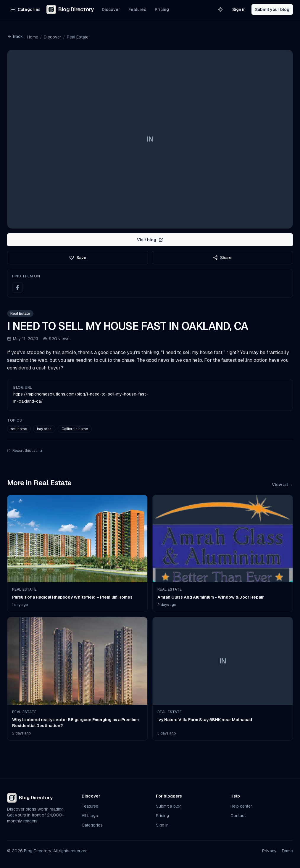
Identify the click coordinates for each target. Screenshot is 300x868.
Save (78, 258)
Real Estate (78, 37)
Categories (92, 825)
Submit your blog (272, 9)
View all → (282, 485)
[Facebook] (17, 287)
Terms (287, 851)
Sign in (239, 9)
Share (222, 258)
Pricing (162, 9)
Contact (238, 816)
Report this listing (25, 451)
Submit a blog (169, 806)
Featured (137, 9)
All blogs (90, 816)
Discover (111, 9)
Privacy (269, 851)
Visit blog (150, 240)
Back (15, 36)
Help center (241, 806)
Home (33, 37)
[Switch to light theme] (220, 9)
